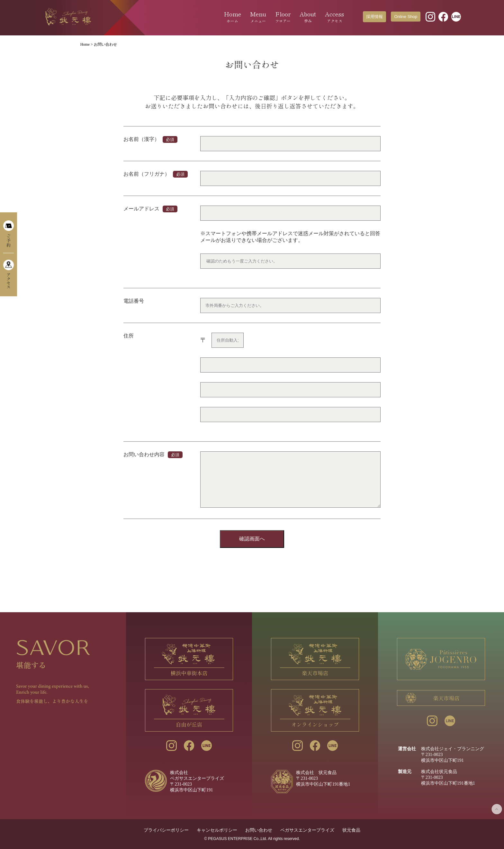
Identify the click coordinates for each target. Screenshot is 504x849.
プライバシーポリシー (166, 830)
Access (334, 17)
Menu (258, 17)
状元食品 (351, 830)
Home (233, 17)
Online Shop (406, 17)
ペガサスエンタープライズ (307, 830)
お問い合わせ (259, 830)
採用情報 (374, 17)
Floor (283, 17)
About (308, 17)
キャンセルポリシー (217, 830)
